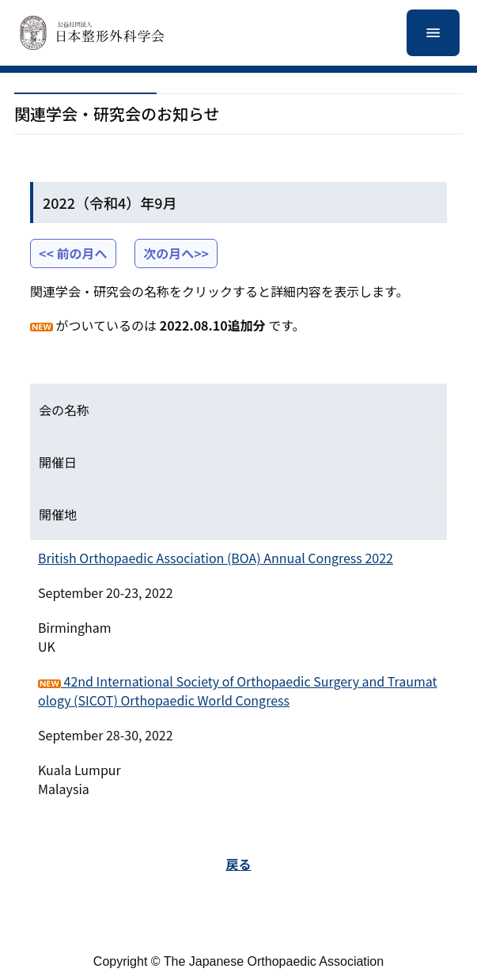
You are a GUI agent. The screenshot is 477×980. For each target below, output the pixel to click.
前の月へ (82, 253)
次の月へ (168, 253)
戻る (238, 864)
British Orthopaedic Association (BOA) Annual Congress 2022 (216, 558)
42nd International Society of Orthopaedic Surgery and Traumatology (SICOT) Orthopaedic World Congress (238, 691)
